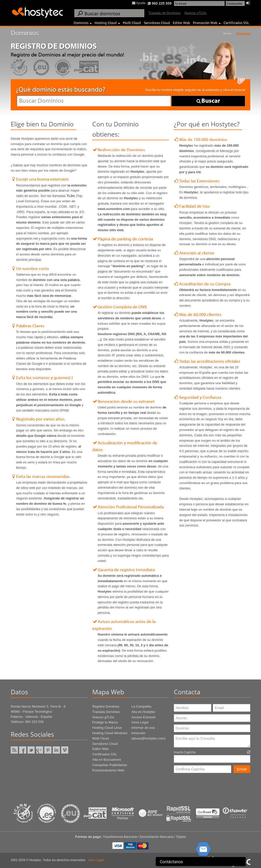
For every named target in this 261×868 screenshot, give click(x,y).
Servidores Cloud (157, 22)
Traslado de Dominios (164, 13)
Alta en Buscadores (107, 760)
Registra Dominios (106, 706)
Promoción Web (207, 22)
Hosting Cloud (107, 22)
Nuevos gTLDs (195, 13)
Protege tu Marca (105, 722)
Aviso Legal (140, 722)
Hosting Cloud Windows (110, 733)
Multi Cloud (132, 22)
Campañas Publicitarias (110, 765)
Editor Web (181, 22)
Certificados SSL (236, 22)
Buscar (208, 101)
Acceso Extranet (143, 717)
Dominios (83, 22)
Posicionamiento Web (108, 770)
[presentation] (213, 785)
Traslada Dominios (106, 712)
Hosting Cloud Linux (107, 728)
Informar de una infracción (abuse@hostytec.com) (148, 733)
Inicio (227, 34)
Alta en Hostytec (143, 712)
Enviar (242, 769)
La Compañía (141, 706)
